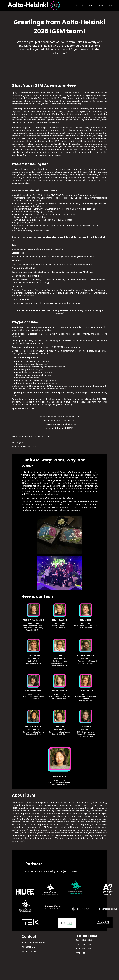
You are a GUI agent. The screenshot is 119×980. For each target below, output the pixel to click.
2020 (84, 944)
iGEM (90, 5)
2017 (84, 949)
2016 (90, 949)
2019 (90, 944)
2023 (84, 940)
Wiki (111, 5)
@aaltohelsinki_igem (65, 424)
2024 (78, 940)
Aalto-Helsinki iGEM (65, 428)
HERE (32, 408)
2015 (78, 953)
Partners (101, 5)
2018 (78, 949)
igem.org (77, 104)
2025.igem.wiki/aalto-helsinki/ (59, 498)
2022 (90, 940)
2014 (84, 953)
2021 (78, 944)
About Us (79, 5)
